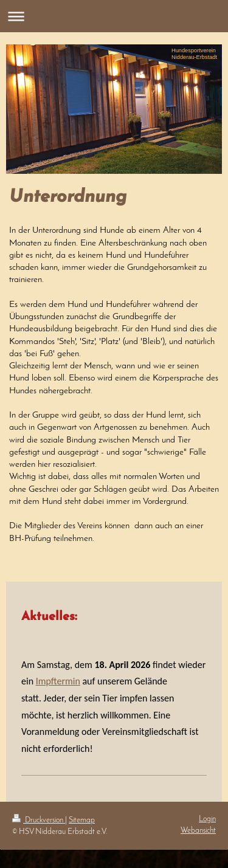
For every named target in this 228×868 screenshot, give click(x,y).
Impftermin (58, 681)
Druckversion (39, 820)
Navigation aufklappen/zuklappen (114, 16)
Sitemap (82, 820)
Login (207, 819)
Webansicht (198, 831)
